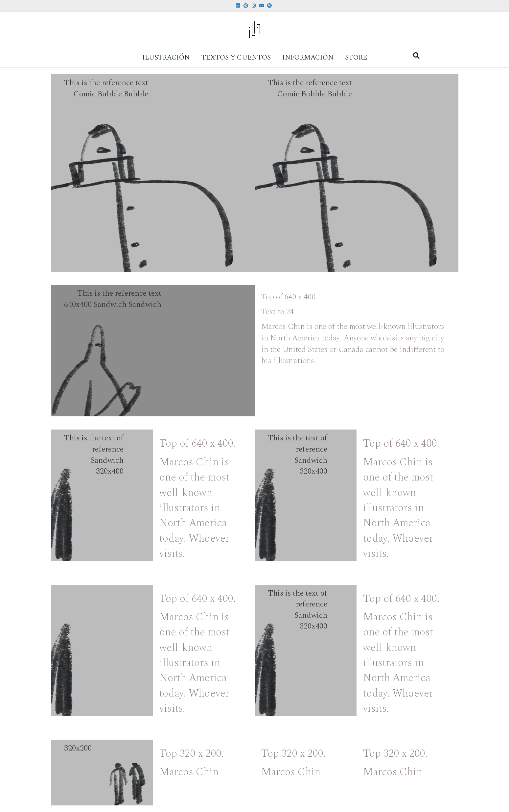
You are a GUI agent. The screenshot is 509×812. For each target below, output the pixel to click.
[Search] (416, 56)
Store (356, 58)
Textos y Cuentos (236, 58)
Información (308, 58)
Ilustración (166, 58)
